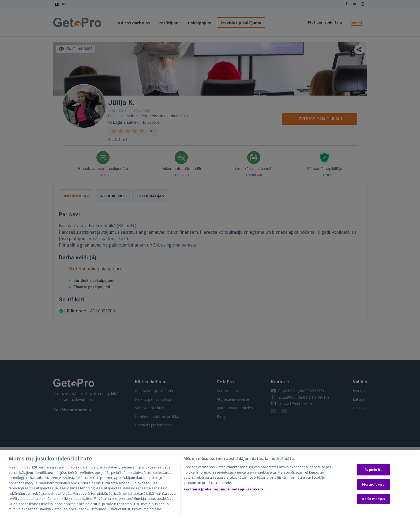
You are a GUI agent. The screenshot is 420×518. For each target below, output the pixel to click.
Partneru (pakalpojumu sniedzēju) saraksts (223, 490)
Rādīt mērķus (373, 500)
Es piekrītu (374, 470)
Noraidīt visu (373, 485)
